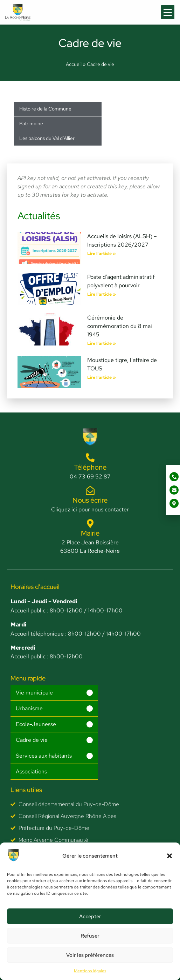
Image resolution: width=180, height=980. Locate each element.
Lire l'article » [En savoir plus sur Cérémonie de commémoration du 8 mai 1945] (102, 343)
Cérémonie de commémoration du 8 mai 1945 (120, 326)
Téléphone (90, 467)
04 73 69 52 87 (90, 476)
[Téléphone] (90, 458)
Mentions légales (90, 971)
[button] (169, 856)
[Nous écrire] (90, 491)
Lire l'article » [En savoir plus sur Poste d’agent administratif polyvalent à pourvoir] (102, 294)
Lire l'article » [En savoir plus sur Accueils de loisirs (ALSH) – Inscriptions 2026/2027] (102, 254)
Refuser (90, 936)
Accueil (74, 64)
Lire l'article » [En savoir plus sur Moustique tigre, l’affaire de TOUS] (102, 377)
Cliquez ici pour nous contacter (90, 509)
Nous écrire (90, 500)
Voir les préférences (90, 955)
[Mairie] (90, 523)
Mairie (90, 533)
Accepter (90, 917)
